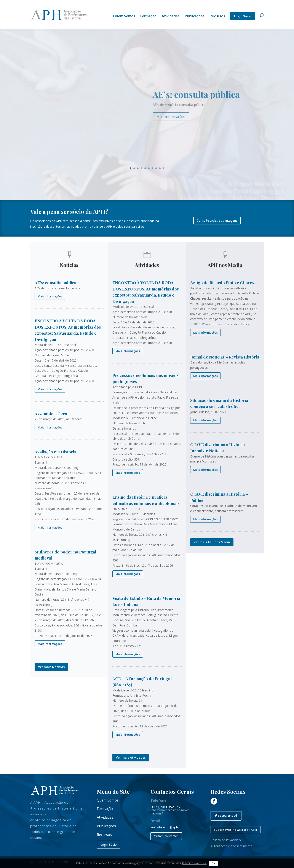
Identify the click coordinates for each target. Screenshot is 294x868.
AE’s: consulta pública (196, 99)
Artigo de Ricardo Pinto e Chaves (222, 282)
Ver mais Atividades (131, 757)
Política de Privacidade (226, 840)
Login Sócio (243, 16)
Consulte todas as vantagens (217, 220)
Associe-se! (226, 815)
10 (164, 168)
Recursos (217, 16)
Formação (148, 16)
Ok (213, 863)
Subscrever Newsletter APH (236, 830)
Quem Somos (124, 16)
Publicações (195, 16)
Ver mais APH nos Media (212, 542)
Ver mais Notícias (51, 667)
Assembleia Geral (52, 414)
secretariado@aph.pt (166, 827)
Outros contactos (166, 836)
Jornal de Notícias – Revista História (225, 357)
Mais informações (171, 121)
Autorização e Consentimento (232, 846)
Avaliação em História (55, 452)
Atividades (171, 16)
